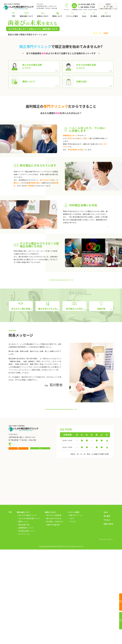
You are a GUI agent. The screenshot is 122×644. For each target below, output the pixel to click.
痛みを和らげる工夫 (54, 613)
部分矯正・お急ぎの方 (55, 616)
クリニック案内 (73, 607)
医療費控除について (26, 622)
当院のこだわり (51, 607)
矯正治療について (24, 607)
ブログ (72, 613)
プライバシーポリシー (106, 634)
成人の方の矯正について (28, 610)
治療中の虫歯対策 (53, 619)
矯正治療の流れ (24, 619)
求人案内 (107, 611)
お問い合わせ (109, 618)
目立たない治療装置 (54, 610)
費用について (23, 616)
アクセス (73, 616)
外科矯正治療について (27, 625)
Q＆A (106, 607)
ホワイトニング (24, 629)
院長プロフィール (76, 610)
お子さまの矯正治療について (29, 613)
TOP (10, 607)
